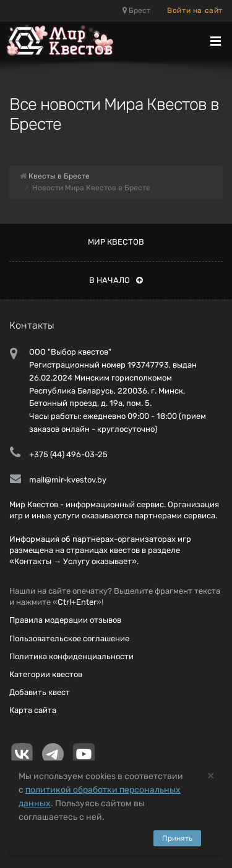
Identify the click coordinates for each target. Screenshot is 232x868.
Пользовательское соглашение (69, 638)
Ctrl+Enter (77, 602)
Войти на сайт (195, 11)
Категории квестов (46, 674)
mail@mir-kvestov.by (68, 480)
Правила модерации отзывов (65, 620)
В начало (116, 280)
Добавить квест (40, 692)
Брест (136, 11)
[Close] (211, 775)
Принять (177, 838)
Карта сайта (33, 710)
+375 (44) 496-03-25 (68, 454)
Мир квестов (116, 242)
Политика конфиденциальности (71, 656)
